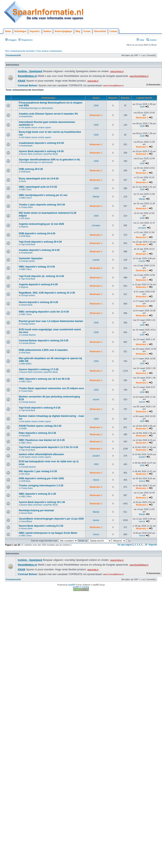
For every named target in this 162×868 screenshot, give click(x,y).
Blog (78, 31)
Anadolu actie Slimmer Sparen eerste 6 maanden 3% (48, 114)
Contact (113, 31)
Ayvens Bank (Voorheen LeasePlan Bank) (39, 154)
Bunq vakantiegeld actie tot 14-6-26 (39, 179)
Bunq (23, 181)
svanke (96, 260)
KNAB (24, 429)
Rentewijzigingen (63, 31)
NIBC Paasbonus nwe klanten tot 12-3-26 (42, 440)
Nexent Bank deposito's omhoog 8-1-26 (41, 526)
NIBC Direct (26, 190)
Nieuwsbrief (100, 31)
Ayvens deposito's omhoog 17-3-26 (39, 369)
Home (8, 31)
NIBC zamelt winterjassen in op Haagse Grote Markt (48, 533)
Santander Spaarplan (31, 258)
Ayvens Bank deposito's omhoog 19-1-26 (42, 502)
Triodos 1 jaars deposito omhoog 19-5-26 (42, 205)
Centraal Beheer (28, 343)
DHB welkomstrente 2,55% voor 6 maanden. (43, 350)
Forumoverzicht (13, 55)
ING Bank (25, 218)
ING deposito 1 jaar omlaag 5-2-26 (38, 471)
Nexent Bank (27, 305)
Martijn (96, 197)
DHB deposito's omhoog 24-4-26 (37, 233)
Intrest (96, 480)
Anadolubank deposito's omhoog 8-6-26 (41, 143)
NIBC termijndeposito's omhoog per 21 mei (43, 195)
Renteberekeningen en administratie (37, 108)
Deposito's (35, 31)
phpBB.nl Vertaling (81, 587)
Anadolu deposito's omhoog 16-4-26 (39, 250)
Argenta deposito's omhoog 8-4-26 (38, 284)
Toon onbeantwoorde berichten (20, 51)
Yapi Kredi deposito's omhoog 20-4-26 (40, 242)
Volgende (153, 545)
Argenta (24, 227)
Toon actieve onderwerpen (49, 51)
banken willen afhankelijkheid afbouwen (41, 454)
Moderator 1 (96, 115)
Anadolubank (27, 116)
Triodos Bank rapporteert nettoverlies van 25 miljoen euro (51, 388)
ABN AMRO (26, 364)
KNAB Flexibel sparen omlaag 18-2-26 (40, 426)
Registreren (25, 40)
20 (146, 545)
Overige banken (28, 261)
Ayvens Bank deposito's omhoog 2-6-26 (41, 151)
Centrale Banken (29, 335)
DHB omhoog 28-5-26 (31, 169)
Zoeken (152, 40)
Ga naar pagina (125, 545)
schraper (96, 225)
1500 (96, 105)
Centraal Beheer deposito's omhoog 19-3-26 (43, 341)
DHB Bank (26, 172)
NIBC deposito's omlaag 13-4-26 (37, 267)
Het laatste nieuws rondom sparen (36, 128)
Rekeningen (20, 31)
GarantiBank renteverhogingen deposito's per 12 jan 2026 (51, 519)
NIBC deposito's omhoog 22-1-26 (37, 494)
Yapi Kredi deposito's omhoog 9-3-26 (40, 408)
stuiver (96, 399)
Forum (87, 31)
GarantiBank (27, 521)
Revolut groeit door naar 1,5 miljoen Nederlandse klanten (51, 321)
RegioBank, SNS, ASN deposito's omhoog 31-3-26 (47, 293)
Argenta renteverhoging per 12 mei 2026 (41, 224)
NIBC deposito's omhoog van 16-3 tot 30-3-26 (44, 379)
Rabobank (26, 436)
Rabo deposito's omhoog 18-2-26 (37, 433)
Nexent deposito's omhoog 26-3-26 (38, 302)
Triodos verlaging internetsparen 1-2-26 (41, 486)
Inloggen (11, 40)
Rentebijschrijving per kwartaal (36, 510)
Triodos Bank (27, 207)
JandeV (96, 456)
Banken (47, 31)
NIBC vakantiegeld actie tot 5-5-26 (38, 187)
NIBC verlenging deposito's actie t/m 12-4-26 (44, 312)
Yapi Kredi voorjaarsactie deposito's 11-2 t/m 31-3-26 (48, 447)
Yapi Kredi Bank (28, 244)
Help (140, 40)
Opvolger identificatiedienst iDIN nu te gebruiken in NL (49, 160)
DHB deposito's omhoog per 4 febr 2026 (41, 478)
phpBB (71, 585)
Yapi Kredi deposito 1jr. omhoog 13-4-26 (41, 276)
